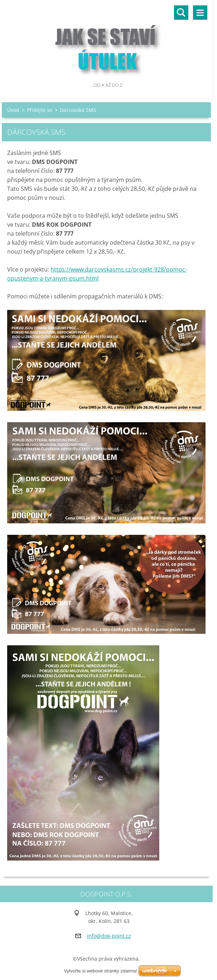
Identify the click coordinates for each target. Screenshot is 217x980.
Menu (200, 13)
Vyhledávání (181, 13)
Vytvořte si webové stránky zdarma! (101, 971)
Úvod (13, 110)
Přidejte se (40, 110)
